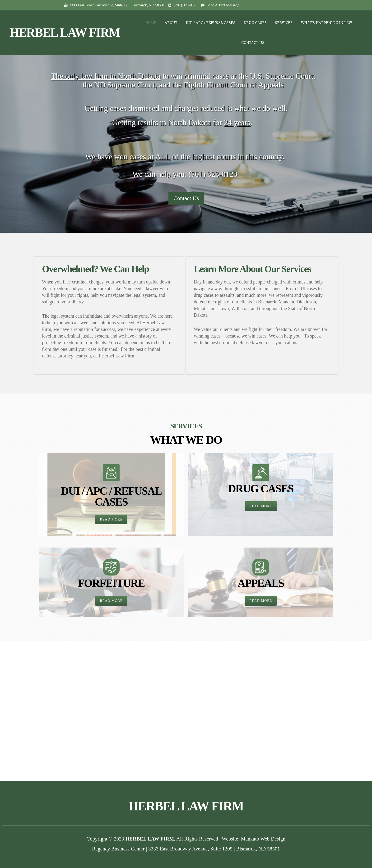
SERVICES (284, 23)
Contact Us (186, 198)
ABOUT (171, 23)
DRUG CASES (255, 23)
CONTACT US (253, 43)
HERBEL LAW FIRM (65, 33)
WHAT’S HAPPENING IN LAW (326, 23)
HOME (151, 23)
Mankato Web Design (263, 839)
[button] (111, 519)
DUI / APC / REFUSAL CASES (211, 23)
